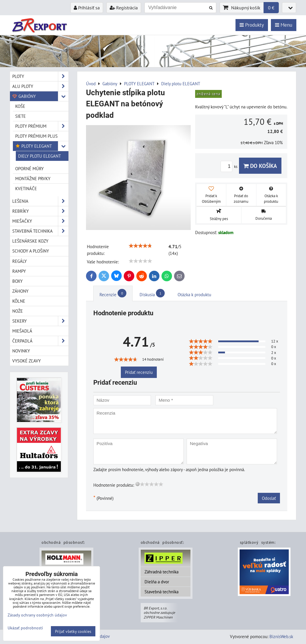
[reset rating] (137, 484)
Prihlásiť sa (87, 8)
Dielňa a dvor (157, 582)
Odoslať (269, 498)
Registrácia (124, 8)
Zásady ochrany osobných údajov (37, 615)
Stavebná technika (161, 592)
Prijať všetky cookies (73, 631)
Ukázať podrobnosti (25, 628)
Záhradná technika (161, 572)
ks (230, 167)
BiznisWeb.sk (281, 636)
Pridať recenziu (139, 372)
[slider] (140, 246)
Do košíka (260, 166)
